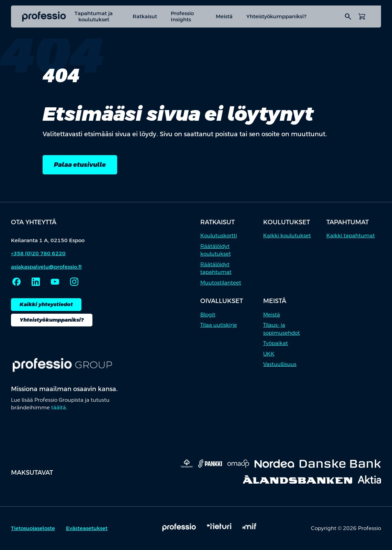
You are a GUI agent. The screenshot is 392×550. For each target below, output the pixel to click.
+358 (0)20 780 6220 (38, 253)
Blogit (208, 315)
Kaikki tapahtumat (351, 236)
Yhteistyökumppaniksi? (277, 16)
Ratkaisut (145, 16)
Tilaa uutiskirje (219, 325)
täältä (59, 407)
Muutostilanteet (221, 283)
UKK (269, 354)
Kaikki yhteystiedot (46, 304)
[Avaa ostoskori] (362, 17)
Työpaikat (276, 343)
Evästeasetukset (87, 529)
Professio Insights (182, 16)
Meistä (224, 16)
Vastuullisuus (280, 364)
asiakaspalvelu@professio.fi (46, 267)
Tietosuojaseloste (33, 529)
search (348, 17)
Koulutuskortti (219, 236)
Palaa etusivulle (80, 165)
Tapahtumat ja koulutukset (94, 16)
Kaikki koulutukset (287, 236)
